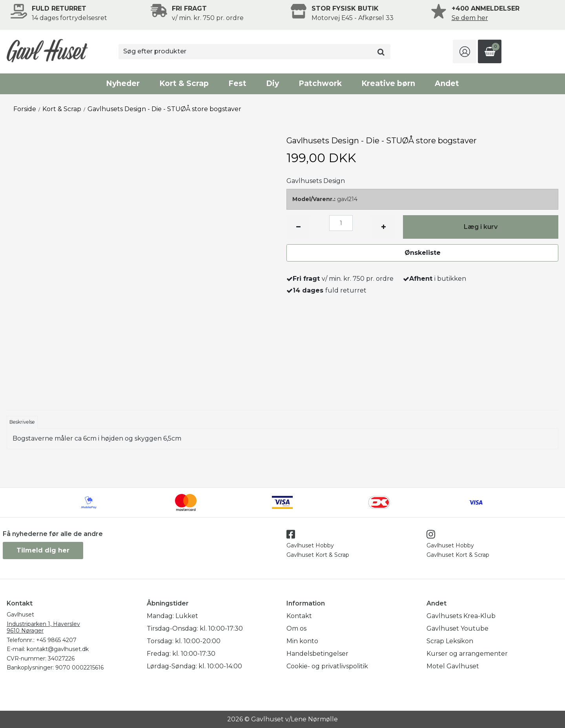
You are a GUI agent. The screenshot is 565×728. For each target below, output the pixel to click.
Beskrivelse (22, 422)
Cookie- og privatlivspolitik (327, 666)
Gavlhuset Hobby (310, 545)
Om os (296, 628)
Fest (237, 83)
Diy (272, 83)
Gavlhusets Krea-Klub (461, 616)
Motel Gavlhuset (453, 666)
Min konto (302, 641)
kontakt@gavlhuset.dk (58, 649)
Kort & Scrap (184, 83)
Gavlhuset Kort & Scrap (318, 555)
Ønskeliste (423, 253)
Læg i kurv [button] (481, 227)
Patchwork (320, 83)
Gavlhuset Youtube (457, 628)
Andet (447, 83)
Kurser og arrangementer (467, 654)
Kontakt (299, 616)
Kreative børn (388, 83)
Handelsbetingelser (317, 654)
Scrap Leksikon (450, 641)
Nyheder (123, 83)
